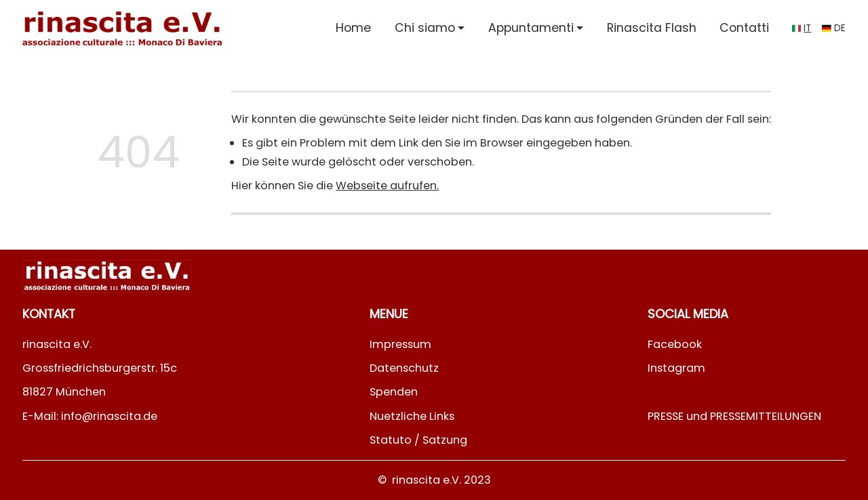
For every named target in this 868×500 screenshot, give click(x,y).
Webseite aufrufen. (387, 186)
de (840, 28)
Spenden (394, 392)
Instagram (676, 368)
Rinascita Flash (652, 28)
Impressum (400, 344)
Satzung (445, 440)
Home (353, 28)
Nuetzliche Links (412, 416)
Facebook (675, 344)
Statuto (391, 440)
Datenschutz (404, 368)
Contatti (744, 28)
